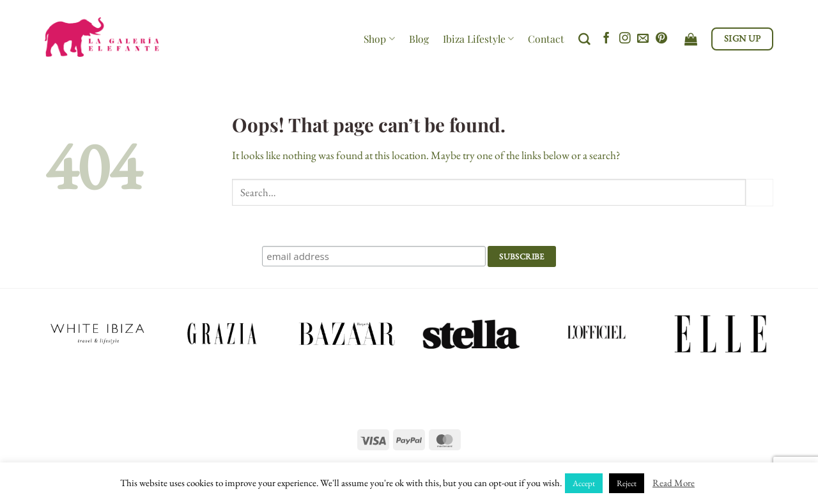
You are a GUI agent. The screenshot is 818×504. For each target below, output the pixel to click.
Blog (419, 39)
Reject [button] (627, 483)
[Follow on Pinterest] (661, 39)
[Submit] (760, 193)
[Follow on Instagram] (625, 39)
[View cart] (691, 39)
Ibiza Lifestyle (478, 39)
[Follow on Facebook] (606, 39)
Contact (546, 39)
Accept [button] (584, 483)
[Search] (584, 39)
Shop (379, 39)
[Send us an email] (643, 39)
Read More (674, 483)
